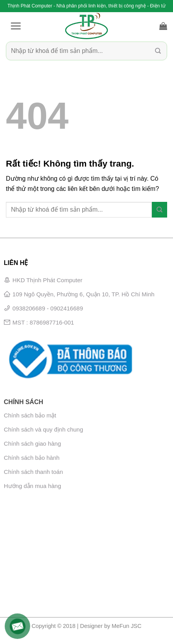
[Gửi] (158, 51)
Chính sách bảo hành (32, 458)
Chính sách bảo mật (30, 415)
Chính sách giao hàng (32, 444)
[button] (16, 26)
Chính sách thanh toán (33, 472)
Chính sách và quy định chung (43, 429)
